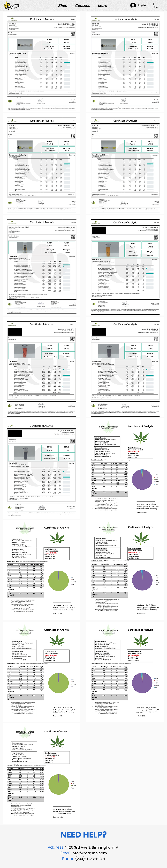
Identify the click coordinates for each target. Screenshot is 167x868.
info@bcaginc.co (87, 853)
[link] (156, 6)
